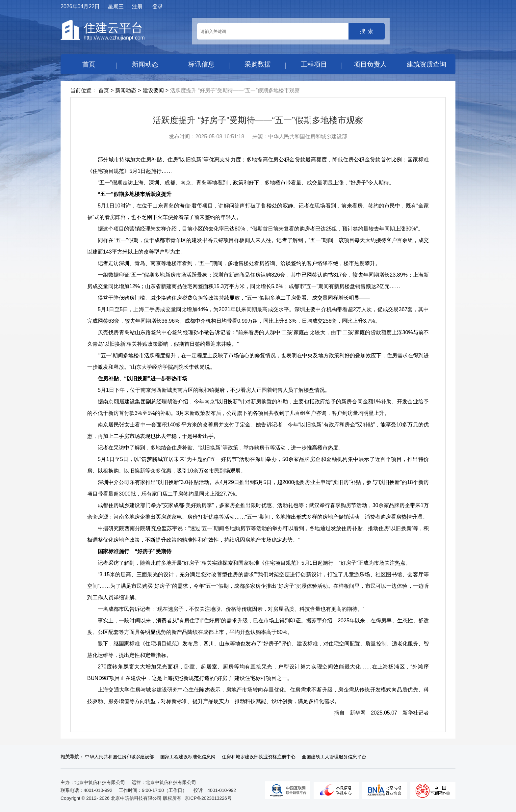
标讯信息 (201, 64)
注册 (137, 6)
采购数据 (258, 64)
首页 (89, 64)
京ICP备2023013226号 (208, 798)
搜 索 (367, 31)
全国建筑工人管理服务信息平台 (334, 757)
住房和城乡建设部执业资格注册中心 (259, 757)
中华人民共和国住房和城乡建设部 (119, 757)
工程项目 (314, 64)
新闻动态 (145, 64)
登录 (158, 6)
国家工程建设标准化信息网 (188, 757)
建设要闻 (153, 90)
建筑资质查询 (426, 64)
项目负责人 (370, 64)
